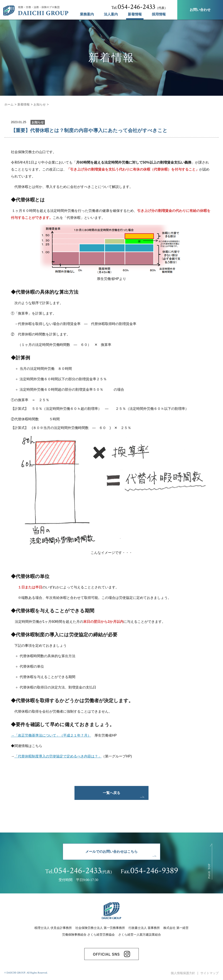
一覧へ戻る (111, 793)
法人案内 (111, 14)
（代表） (139, 7)
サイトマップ (209, 973)
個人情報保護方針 (183, 973)
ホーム (9, 104)
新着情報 (135, 14)
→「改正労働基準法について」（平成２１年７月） (51, 735)
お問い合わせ (200, 10)
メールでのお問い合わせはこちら (111, 852)
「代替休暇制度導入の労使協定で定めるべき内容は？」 (58, 756)
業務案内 (87, 14)
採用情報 (159, 14)
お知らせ (40, 104)
